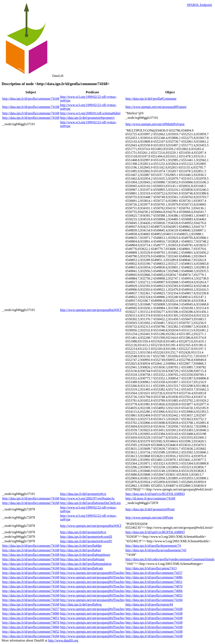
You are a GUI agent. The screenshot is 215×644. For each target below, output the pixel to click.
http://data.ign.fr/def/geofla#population (86, 564)
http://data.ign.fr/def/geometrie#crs (83, 494)
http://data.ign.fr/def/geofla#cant (81, 568)
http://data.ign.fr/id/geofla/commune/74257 (154, 573)
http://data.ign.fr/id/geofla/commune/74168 (31, 99)
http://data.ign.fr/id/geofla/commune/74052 (154, 595)
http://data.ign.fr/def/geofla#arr (81, 550)
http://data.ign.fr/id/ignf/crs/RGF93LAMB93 (155, 494)
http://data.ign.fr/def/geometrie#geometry (87, 118)
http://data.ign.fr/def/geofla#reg (81, 604)
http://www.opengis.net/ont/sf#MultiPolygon (155, 124)
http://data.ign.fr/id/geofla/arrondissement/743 (156, 550)
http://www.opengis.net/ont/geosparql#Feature (156, 107)
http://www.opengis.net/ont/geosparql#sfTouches (92, 573)
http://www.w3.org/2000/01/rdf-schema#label (90, 113)
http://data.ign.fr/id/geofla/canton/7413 (151, 568)
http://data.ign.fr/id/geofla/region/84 (149, 604)
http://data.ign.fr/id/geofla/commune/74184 (154, 600)
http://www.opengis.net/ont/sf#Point (149, 517)
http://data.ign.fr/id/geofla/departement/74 (153, 546)
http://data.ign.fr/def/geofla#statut (82, 559)
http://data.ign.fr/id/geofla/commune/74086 (154, 577)
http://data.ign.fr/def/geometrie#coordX (86, 537)
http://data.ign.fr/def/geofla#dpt (81, 546)
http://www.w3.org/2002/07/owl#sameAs (87, 498)
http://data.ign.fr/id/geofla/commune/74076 (154, 586)
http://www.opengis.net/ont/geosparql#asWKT (91, 310)
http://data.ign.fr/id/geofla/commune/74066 (154, 591)
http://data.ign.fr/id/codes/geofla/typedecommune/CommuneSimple (170, 559)
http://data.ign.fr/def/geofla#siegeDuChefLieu (90, 503)
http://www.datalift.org (63, 640)
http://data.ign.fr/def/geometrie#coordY (86, 541)
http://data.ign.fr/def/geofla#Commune (151, 99)
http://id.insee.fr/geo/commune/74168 (150, 498)
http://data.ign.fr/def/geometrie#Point (150, 509)
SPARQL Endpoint (199, 5)
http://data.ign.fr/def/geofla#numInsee (85, 555)
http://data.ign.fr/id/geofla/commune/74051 (154, 582)
